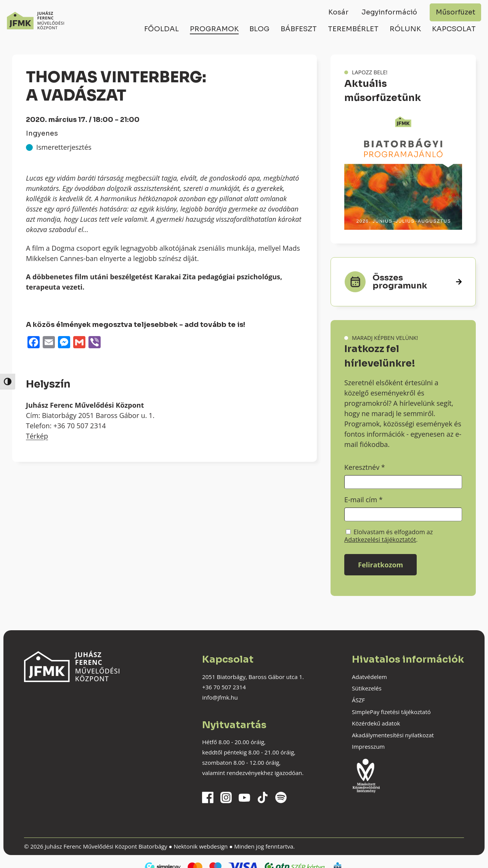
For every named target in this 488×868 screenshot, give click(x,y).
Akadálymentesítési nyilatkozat (393, 735)
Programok (214, 29)
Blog (259, 29)
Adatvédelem (369, 677)
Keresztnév (365, 467)
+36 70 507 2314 (224, 687)
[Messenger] (64, 343)
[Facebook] (34, 343)
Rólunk (405, 29)
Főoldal (161, 29)
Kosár (338, 12)
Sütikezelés (367, 688)
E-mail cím (364, 500)
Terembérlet (353, 29)
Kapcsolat (454, 29)
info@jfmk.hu (220, 697)
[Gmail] (79, 343)
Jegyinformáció (389, 12)
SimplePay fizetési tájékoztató (391, 712)
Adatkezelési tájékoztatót (380, 540)
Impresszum (368, 746)
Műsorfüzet (456, 12)
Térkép (37, 436)
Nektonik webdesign (201, 846)
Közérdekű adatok (376, 723)
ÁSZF (358, 700)
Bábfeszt (299, 29)
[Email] (49, 343)
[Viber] (95, 343)
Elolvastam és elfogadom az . (388, 536)
